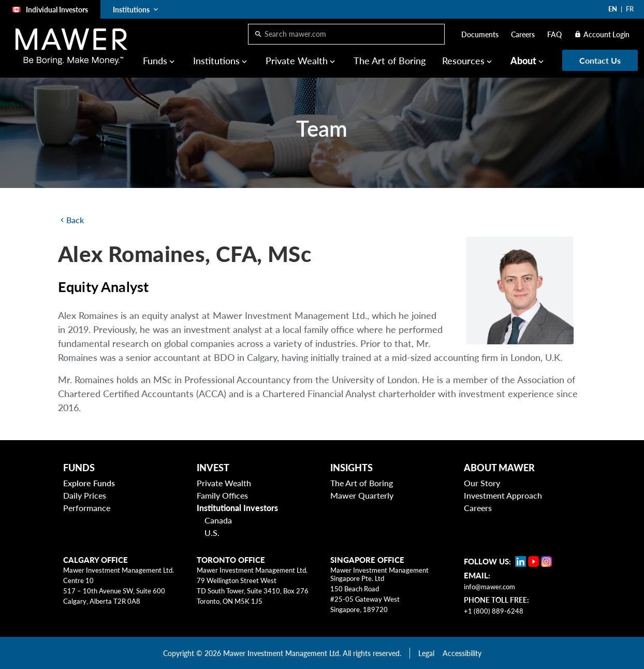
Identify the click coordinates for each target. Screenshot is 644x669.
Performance (87, 508)
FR (630, 9)
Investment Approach (503, 495)
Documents (480, 34)
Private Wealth (297, 61)
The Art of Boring (390, 61)
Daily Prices (85, 495)
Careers (523, 34)
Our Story (482, 483)
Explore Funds (89, 483)
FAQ (554, 34)
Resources (463, 61)
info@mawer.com (489, 587)
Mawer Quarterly (362, 495)
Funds (155, 61)
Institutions (216, 61)
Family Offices (222, 495)
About (523, 61)
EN (613, 9)
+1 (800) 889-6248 (494, 611)
